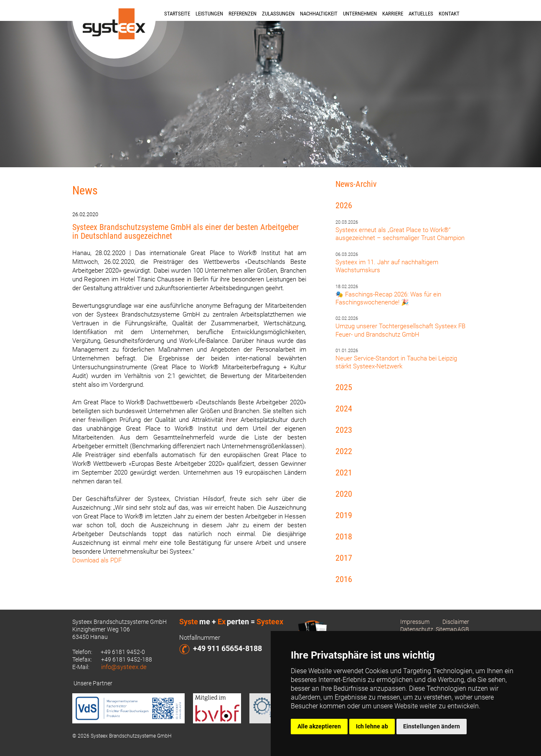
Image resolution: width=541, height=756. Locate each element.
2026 (344, 205)
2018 (344, 536)
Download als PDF (97, 560)
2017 (344, 558)
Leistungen (209, 14)
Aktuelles (421, 14)
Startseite (177, 14)
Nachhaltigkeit (319, 14)
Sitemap (446, 629)
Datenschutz (417, 629)
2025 (344, 387)
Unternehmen (360, 14)
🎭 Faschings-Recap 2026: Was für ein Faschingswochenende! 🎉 (388, 298)
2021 (344, 472)
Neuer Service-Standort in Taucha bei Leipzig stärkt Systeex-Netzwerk (396, 362)
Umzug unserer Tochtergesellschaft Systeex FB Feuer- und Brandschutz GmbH (400, 330)
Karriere (393, 14)
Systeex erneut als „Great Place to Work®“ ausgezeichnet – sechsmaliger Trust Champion (400, 234)
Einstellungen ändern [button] (432, 726)
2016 (344, 579)
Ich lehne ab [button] (372, 726)
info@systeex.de (124, 667)
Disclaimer (456, 622)
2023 (344, 430)
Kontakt (449, 14)
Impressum (415, 622)
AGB (463, 629)
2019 (344, 515)
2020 (344, 494)
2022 (344, 451)
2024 (344, 409)
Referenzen (243, 14)
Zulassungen (278, 14)
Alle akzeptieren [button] (319, 726)
